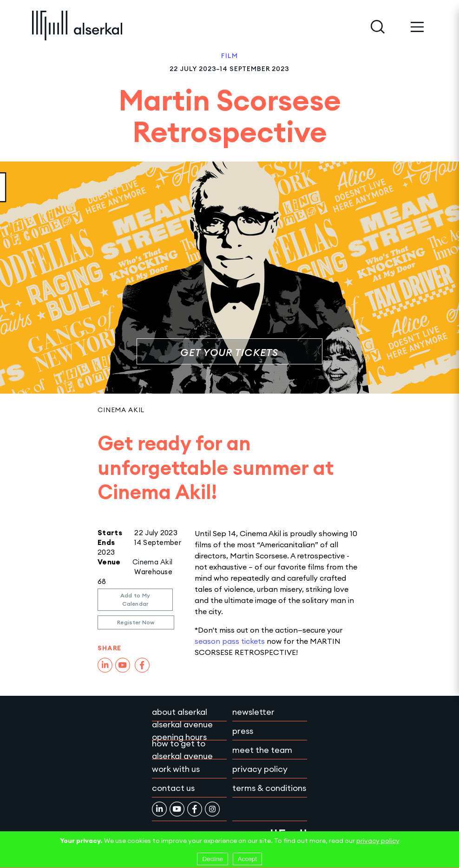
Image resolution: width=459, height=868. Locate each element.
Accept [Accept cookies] (247, 859)
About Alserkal (180, 712)
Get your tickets (229, 353)
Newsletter (253, 712)
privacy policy (378, 841)
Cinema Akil (121, 410)
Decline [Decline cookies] (212, 859)
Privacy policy (260, 769)
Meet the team (262, 750)
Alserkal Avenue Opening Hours (182, 731)
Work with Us (176, 769)
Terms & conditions (269, 788)
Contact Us (173, 788)
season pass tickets (230, 641)
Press (243, 731)
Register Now (136, 622)
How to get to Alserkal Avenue (182, 750)
